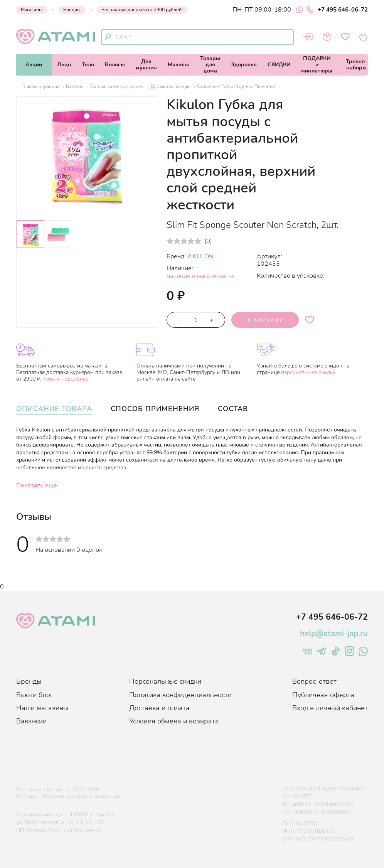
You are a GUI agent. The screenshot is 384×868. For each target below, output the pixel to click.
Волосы (115, 65)
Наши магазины (42, 708)
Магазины (32, 10)
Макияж (179, 65)
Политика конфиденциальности (180, 695)
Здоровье (244, 65)
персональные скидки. (309, 372)
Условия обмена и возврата (174, 721)
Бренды (72, 10)
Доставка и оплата (159, 708)
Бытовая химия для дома (117, 86)
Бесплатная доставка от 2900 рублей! (142, 10)
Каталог (74, 86)
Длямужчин (146, 65)
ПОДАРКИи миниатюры (317, 65)
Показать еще (37, 485)
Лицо (64, 65)
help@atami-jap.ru (334, 634)
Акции (34, 65)
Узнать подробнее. (66, 379)
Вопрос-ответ (314, 681)
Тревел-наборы (356, 65)
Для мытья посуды (170, 86)
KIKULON (200, 256)
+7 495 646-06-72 (337, 10)
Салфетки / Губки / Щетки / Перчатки (236, 86)
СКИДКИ (279, 65)
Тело (88, 65)
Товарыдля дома (210, 65)
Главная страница (41, 86)
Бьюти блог (35, 695)
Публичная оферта (323, 695)
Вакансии (31, 721)
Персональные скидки (165, 681)
